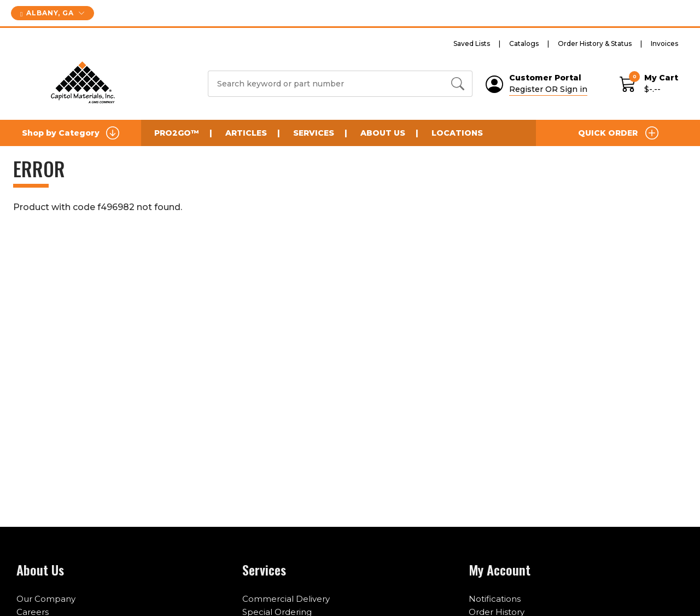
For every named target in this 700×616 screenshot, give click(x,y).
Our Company (46, 599)
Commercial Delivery (286, 599)
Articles (246, 133)
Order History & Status (595, 43)
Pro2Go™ (177, 133)
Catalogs (524, 43)
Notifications (495, 599)
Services (314, 133)
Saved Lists (472, 43)
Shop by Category (71, 133)
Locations (457, 133)
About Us (383, 133)
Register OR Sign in (548, 89)
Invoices (664, 43)
